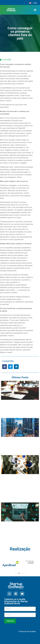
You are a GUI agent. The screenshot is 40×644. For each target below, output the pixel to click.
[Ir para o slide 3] (19, 573)
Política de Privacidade (27, 631)
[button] (35, 10)
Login (35, 3)
